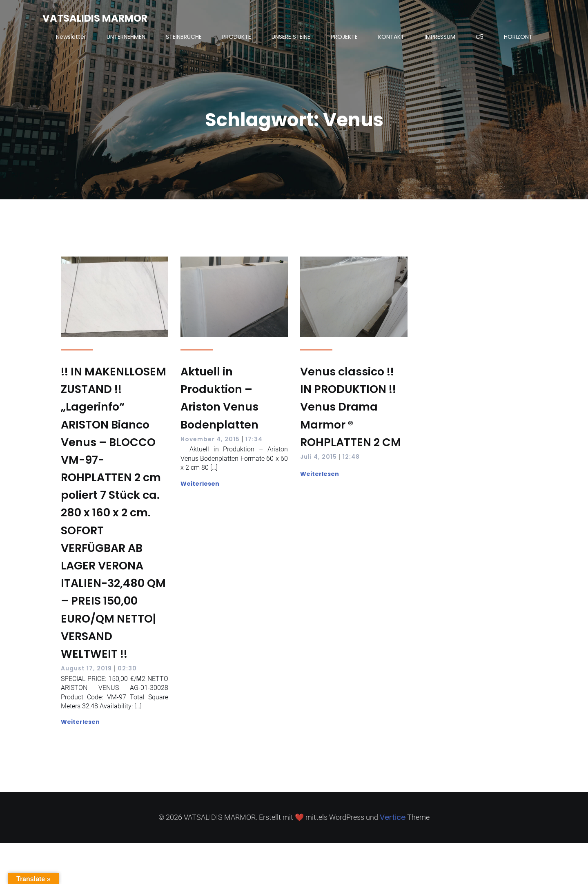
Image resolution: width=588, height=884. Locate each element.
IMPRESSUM (440, 37)
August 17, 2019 (86, 668)
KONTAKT (391, 37)
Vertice (393, 817)
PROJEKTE (344, 37)
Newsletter (71, 37)
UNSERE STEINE (291, 37)
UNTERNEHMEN (126, 37)
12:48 (351, 457)
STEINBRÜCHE (184, 37)
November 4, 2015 (210, 439)
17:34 (254, 439)
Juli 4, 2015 (318, 457)
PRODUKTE (237, 37)
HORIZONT (518, 37)
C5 (480, 37)
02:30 (127, 668)
